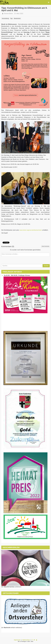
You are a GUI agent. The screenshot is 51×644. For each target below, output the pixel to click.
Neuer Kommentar (45, 246)
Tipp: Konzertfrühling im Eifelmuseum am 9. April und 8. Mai (24, 9)
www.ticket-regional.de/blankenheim (31, 230)
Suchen (46, 266)
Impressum (17, 640)
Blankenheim (17, 18)
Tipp (11, 18)
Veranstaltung (5, 18)
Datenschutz (26, 640)
